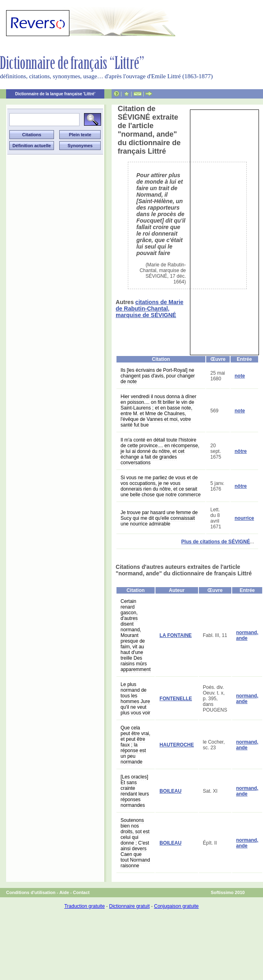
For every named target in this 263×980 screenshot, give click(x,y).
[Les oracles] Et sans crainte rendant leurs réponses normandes (135, 791)
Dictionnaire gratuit (129, 906)
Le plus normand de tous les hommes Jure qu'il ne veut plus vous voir (135, 699)
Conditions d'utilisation (31, 892)
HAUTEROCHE (177, 745)
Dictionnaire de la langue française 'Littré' (55, 94)
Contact (81, 892)
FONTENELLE (176, 699)
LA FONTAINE (176, 635)
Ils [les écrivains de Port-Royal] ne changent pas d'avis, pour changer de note (158, 376)
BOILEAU (170, 791)
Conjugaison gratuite (176, 906)
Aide (64, 892)
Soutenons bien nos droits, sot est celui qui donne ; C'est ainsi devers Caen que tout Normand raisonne (135, 843)
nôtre (241, 451)
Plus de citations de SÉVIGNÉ (216, 542)
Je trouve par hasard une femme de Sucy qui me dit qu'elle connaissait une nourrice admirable (159, 518)
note (240, 376)
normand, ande (247, 635)
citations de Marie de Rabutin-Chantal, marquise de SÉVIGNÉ (150, 309)
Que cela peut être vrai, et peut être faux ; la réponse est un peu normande (135, 745)
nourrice (244, 518)
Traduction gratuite (84, 906)
